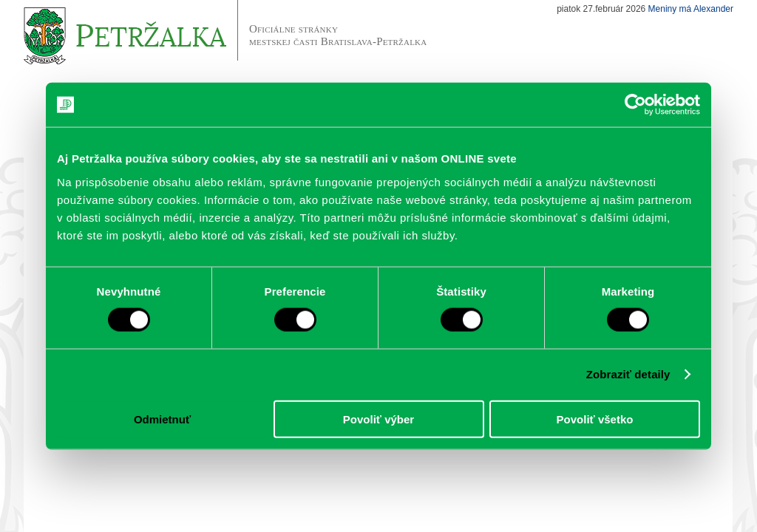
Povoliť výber (378, 419)
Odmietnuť (162, 419)
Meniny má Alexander (691, 9)
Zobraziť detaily (628, 374)
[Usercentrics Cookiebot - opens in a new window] (635, 105)
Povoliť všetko (595, 419)
